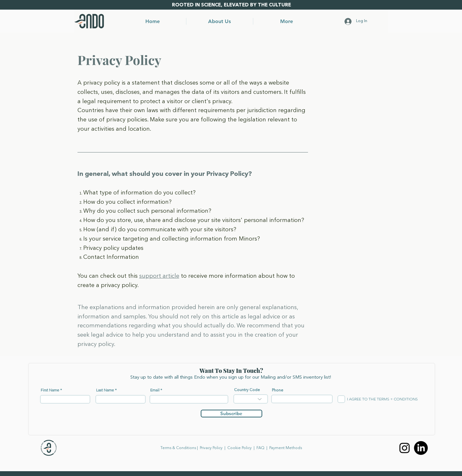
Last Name (105, 390)
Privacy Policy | (214, 448)
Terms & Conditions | (180, 448)
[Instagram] (405, 448)
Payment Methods (286, 448)
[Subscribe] (231, 414)
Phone (278, 390)
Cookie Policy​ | (242, 448)
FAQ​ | (263, 448)
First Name (50, 390)
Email (155, 390)
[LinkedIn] (421, 448)
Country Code (247, 390)
